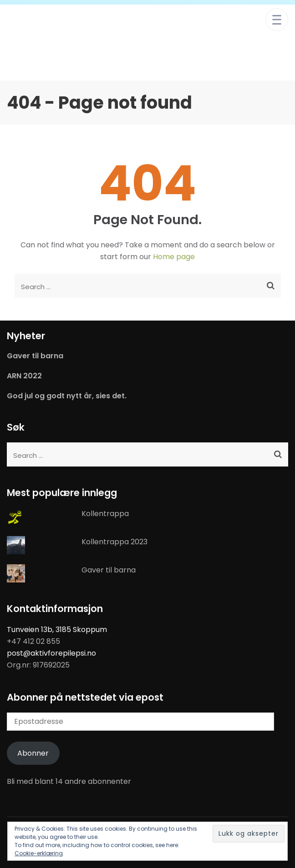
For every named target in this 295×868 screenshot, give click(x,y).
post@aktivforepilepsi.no (51, 653)
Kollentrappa (105, 514)
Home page (174, 257)
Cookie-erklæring (39, 853)
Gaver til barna (35, 356)
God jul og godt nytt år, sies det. (67, 396)
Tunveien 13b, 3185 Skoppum (57, 630)
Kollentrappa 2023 (114, 542)
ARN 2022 (24, 376)
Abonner (33, 753)
